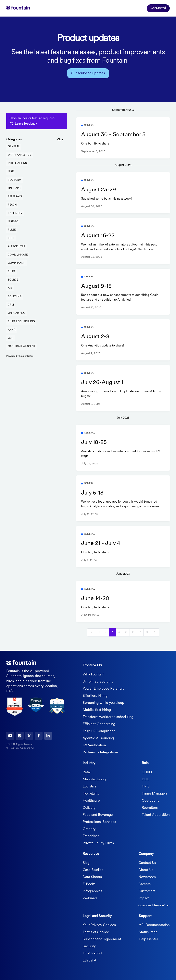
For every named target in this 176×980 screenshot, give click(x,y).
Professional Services (99, 822)
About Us (146, 870)
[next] (155, 632)
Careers (145, 884)
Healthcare (91, 801)
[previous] (92, 632)
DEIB (146, 779)
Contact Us (147, 863)
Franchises (91, 836)
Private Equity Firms (98, 843)
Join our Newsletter (154, 905)
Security (89, 946)
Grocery (89, 829)
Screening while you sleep (103, 703)
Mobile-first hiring (97, 710)
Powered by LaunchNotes (20, 356)
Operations (150, 801)
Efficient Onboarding (99, 724)
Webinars (90, 898)
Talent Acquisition (156, 815)
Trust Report (92, 954)
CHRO (147, 772)
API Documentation (154, 925)
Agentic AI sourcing (98, 738)
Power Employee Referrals (103, 689)
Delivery (89, 808)
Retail (87, 772)
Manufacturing (94, 779)
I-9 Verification (94, 745)
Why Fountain (94, 675)
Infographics (92, 891)
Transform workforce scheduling (108, 717)
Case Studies (93, 870)
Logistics (90, 787)
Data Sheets (92, 877)
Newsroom (147, 877)
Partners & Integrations (101, 753)
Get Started (158, 8)
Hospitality (91, 794)
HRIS (146, 787)
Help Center (148, 939)
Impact (144, 898)
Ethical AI (90, 961)
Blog (86, 863)
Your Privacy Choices (99, 925)
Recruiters (150, 808)
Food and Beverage (98, 815)
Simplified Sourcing (98, 682)
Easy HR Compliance (99, 731)
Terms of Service (96, 932)
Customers (147, 891)
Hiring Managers (155, 794)
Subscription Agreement (102, 939)
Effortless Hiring (95, 696)
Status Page (148, 932)
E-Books (89, 884)
